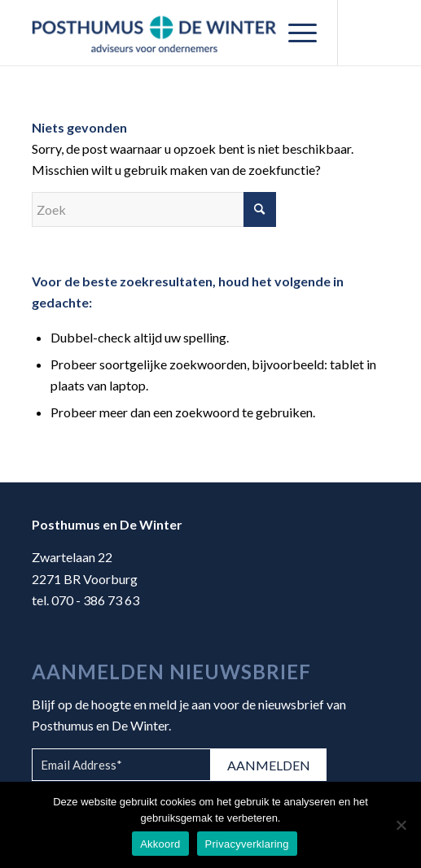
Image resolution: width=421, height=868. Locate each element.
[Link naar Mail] (374, 33)
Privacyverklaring (247, 844)
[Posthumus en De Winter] (175, 33)
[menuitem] (294, 33)
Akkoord (160, 844)
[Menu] (294, 33)
